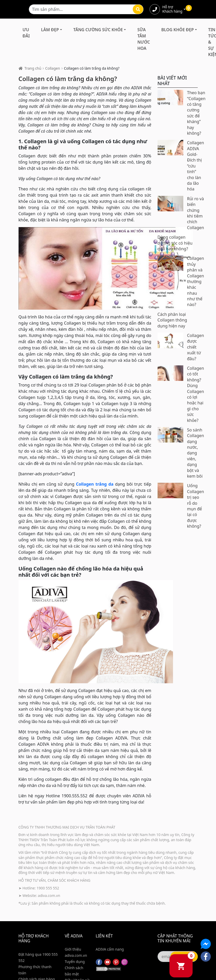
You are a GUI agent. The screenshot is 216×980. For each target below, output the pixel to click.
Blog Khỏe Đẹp (178, 30)
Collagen (53, 68)
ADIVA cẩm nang (110, 949)
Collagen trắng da (95, 484)
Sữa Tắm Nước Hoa (144, 39)
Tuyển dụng (75, 962)
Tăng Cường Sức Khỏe (98, 30)
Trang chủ (33, 68)
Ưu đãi (26, 33)
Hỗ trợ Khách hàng (172, 9)
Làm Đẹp (50, 30)
